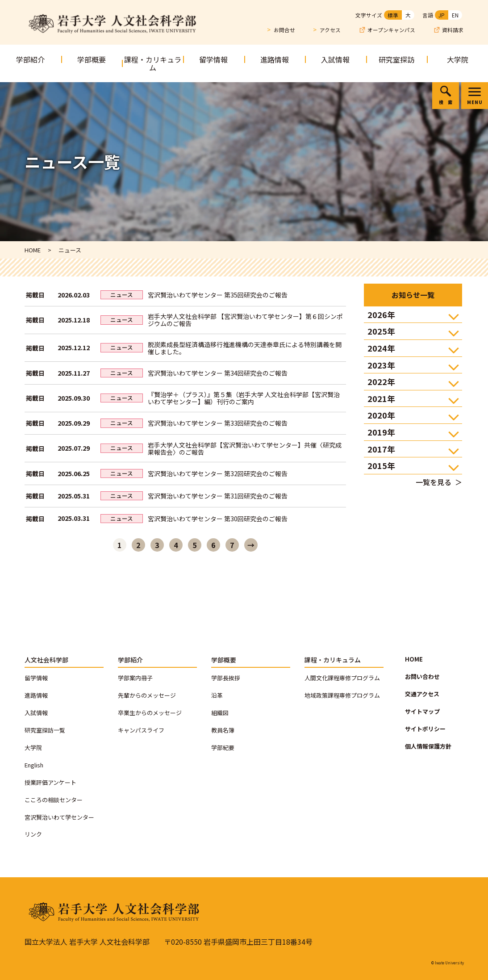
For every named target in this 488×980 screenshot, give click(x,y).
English (34, 765)
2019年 (381, 432)
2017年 (381, 449)
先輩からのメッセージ (147, 695)
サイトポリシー (425, 729)
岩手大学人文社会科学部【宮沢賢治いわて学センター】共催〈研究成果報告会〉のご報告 (245, 448)
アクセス (330, 30)
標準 (393, 15)
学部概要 (92, 59)
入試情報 (335, 59)
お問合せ (284, 30)
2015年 (381, 465)
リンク (33, 834)
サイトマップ (422, 711)
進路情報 (275, 59)
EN (455, 15)
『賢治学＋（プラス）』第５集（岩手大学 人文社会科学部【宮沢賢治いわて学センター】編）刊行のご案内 (244, 398)
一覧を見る (434, 482)
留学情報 (213, 59)
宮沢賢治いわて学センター (59, 817)
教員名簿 (223, 730)
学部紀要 (223, 748)
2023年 (381, 365)
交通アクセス (422, 694)
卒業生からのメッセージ (150, 713)
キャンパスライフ (141, 730)
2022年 (381, 381)
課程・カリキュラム (153, 63)
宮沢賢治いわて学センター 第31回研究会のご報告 (218, 496)
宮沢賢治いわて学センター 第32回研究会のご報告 (218, 473)
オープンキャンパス (391, 30)
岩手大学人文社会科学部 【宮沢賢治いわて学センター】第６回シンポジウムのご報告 (245, 320)
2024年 (381, 348)
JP (442, 15)
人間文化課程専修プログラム (342, 678)
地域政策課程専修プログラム (342, 695)
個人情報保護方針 (428, 746)
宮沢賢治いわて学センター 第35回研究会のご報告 (218, 295)
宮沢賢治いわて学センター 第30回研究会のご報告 (218, 519)
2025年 (381, 331)
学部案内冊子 (135, 678)
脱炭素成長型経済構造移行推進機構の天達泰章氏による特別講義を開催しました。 (245, 348)
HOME (414, 659)
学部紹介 (30, 59)
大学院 (458, 59)
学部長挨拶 (226, 678)
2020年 (381, 415)
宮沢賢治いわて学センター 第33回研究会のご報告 (218, 423)
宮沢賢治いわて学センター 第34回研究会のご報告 (218, 373)
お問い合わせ (422, 676)
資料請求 (453, 30)
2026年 (381, 314)
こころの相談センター (54, 800)
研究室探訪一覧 (45, 730)
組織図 (220, 713)
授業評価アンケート (50, 782)
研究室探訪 (396, 59)
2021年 (381, 398)
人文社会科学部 (46, 660)
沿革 (217, 695)
